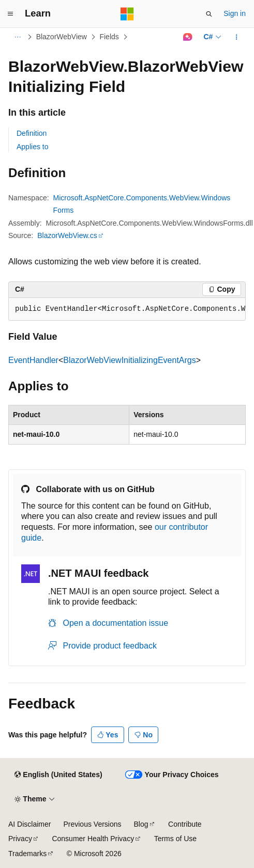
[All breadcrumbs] (17, 37)
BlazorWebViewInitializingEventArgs (129, 360)
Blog (141, 824)
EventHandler (33, 360)
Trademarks (27, 854)
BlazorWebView (62, 37)
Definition (32, 133)
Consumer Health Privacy (93, 839)
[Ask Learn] (188, 37)
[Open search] (209, 14)
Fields (109, 37)
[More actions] (237, 37)
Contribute (185, 824)
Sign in (235, 13)
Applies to (32, 147)
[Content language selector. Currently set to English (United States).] (58, 775)
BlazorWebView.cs (67, 235)
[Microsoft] (127, 14)
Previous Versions (92, 824)
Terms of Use (175, 839)
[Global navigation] (10, 14)
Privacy (20, 839)
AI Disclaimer (29, 824)
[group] (127, 309)
